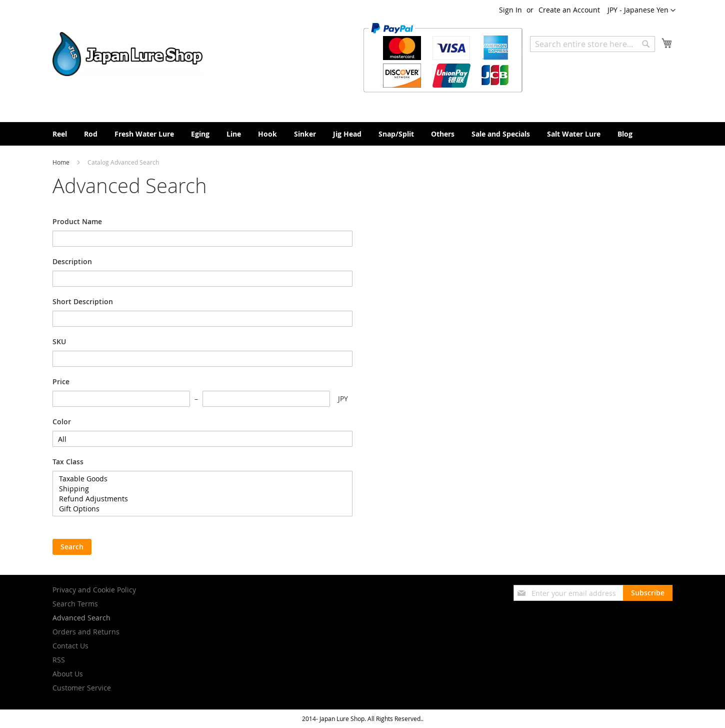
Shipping (202, 489)
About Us (68, 674)
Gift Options (202, 509)
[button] (641, 11)
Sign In (510, 10)
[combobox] (592, 44)
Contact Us (70, 646)
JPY (343, 399)
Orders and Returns (86, 632)
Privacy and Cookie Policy (94, 590)
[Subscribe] (648, 593)
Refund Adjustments (202, 499)
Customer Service (82, 688)
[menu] (362, 134)
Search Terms (75, 604)
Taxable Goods (202, 479)
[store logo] (127, 54)
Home (62, 162)
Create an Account (569, 10)
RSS (59, 660)
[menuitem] (60, 134)
